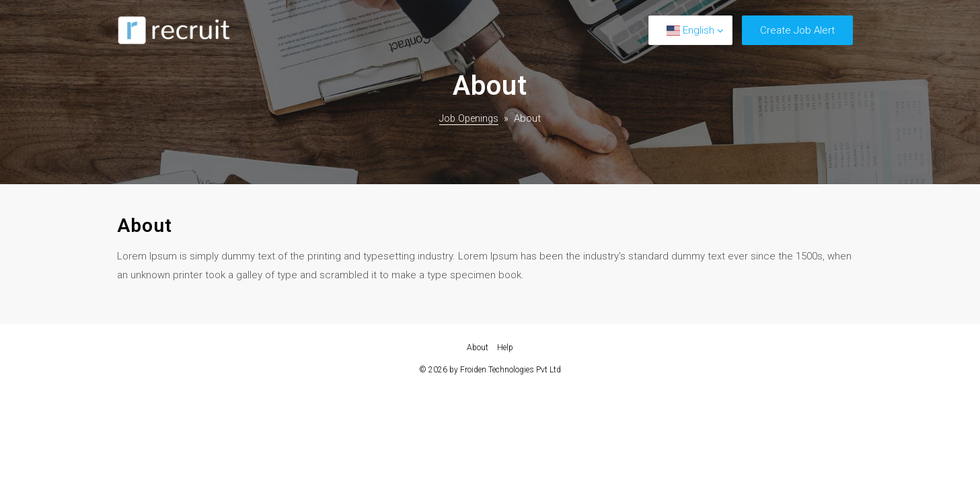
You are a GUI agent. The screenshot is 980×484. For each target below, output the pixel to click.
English (690, 30)
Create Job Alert (797, 30)
